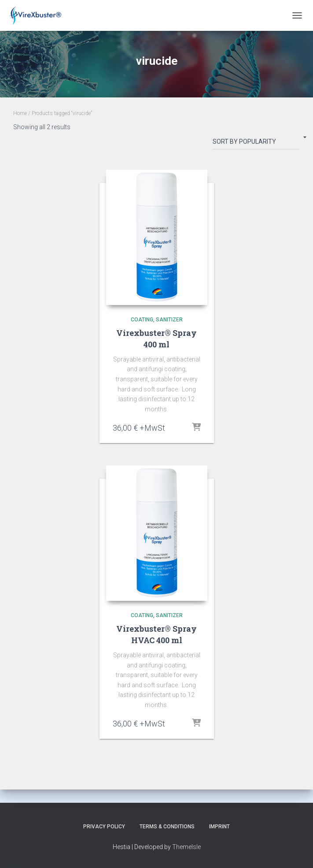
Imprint (219, 827)
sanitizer (169, 320)
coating (142, 320)
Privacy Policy (104, 827)
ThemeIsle (186, 847)
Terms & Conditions (167, 827)
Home (20, 113)
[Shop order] (256, 143)
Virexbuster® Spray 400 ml (156, 338)
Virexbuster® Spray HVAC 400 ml (156, 634)
